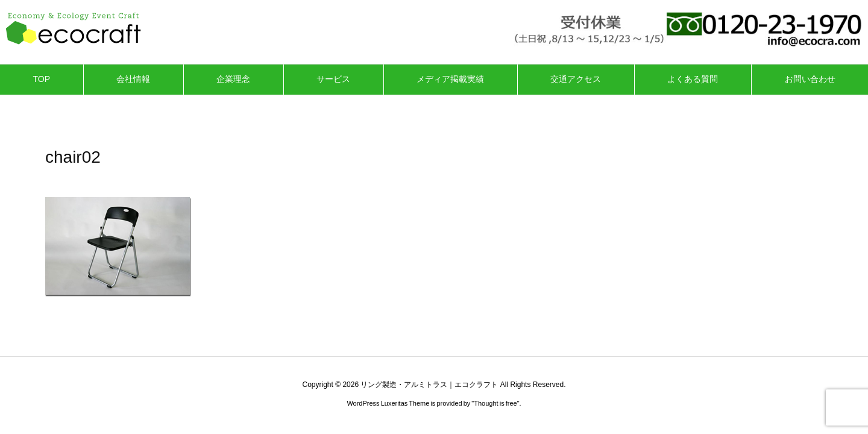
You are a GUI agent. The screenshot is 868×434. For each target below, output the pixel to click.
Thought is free (495, 403)
